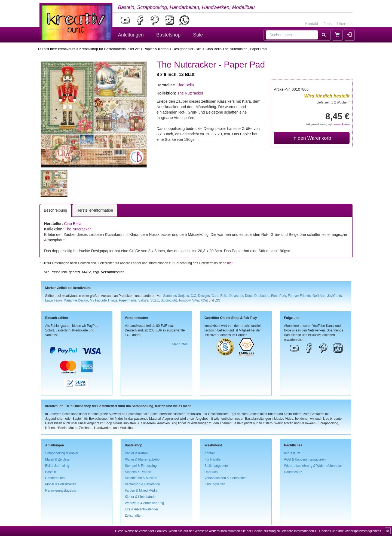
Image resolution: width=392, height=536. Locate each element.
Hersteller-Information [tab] (95, 210)
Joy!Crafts (335, 296)
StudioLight (169, 300)
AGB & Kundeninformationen (305, 459)
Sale (198, 35)
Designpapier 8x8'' (187, 49)
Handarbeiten (55, 478)
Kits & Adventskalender (142, 509)
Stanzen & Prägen (138, 472)
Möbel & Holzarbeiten (61, 484)
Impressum (292, 453)
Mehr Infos (180, 344)
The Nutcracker (190, 93)
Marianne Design (76, 300)
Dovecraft (236, 296)
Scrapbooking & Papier (62, 453)
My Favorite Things (104, 300)
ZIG (218, 300)
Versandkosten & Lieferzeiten (226, 478)
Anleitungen (131, 35)
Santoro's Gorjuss (176, 296)
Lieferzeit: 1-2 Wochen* (333, 102)
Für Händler (213, 459)
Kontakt (312, 24)
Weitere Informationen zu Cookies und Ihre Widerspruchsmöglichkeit (331, 531)
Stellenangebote (216, 466)
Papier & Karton (156, 49)
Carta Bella (220, 296)
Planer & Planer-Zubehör (143, 459)
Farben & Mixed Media (141, 491)
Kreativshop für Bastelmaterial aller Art (109, 49)
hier (230, 263)
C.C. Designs (200, 296)
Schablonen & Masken (141, 478)
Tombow (185, 300)
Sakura (143, 300)
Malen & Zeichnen (58, 459)
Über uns (345, 24)
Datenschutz (293, 472)
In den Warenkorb (312, 138)
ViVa (195, 300)
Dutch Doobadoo (257, 296)
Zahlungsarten (215, 484)
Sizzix (154, 300)
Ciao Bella (185, 85)
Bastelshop (168, 35)
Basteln (51, 472)
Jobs (328, 24)
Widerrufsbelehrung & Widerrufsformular (313, 466)
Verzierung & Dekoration (143, 484)
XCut (204, 300)
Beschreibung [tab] (56, 210)
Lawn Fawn (53, 300)
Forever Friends (299, 296)
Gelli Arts (319, 296)
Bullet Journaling (57, 466)
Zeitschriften (134, 516)
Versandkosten (341, 124)
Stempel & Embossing (141, 466)
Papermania (128, 300)
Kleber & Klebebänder (141, 497)
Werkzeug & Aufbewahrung (145, 503)
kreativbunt (67, 49)
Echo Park (279, 296)
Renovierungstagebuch (62, 491)
